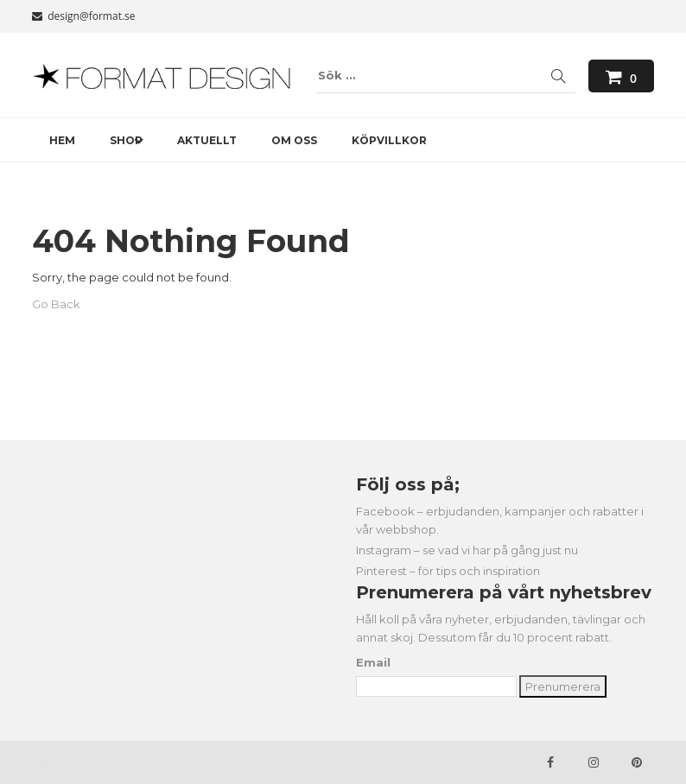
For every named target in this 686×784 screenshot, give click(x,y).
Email (373, 662)
